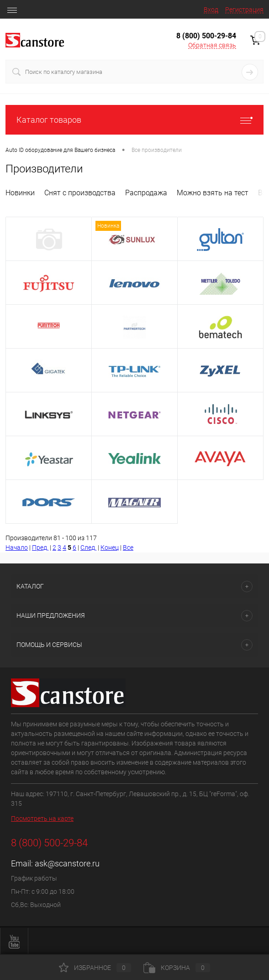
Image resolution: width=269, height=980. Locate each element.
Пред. (40, 547)
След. (88, 547)
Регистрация (244, 10)
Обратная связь (212, 45)
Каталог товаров (134, 120)
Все (128, 547)
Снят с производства (80, 193)
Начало (17, 547)
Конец (110, 547)
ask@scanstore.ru (67, 863)
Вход (211, 10)
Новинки (20, 193)
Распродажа (146, 193)
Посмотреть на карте (42, 818)
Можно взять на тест (213, 193)
